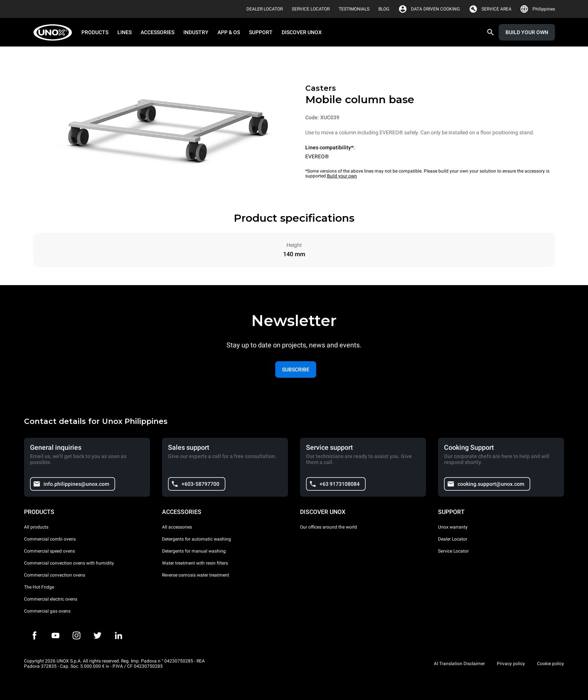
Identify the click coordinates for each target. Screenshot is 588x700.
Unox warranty (453, 527)
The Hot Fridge (39, 587)
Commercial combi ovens (50, 539)
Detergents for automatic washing (196, 539)
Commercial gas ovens (47, 611)
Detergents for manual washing (194, 551)
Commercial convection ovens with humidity (69, 563)
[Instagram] (76, 635)
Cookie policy (550, 664)
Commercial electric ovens (51, 599)
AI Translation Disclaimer (459, 664)
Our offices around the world (328, 527)
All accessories (177, 527)
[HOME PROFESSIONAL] (55, 32)
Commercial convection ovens (55, 575)
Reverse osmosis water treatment (196, 575)
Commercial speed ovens (49, 551)
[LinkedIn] (118, 635)
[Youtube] (55, 635)
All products (36, 527)
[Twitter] (97, 635)
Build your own (342, 176)
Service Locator (453, 551)
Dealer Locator (453, 539)
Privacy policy (511, 664)
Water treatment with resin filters (195, 563)
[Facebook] (34, 635)
